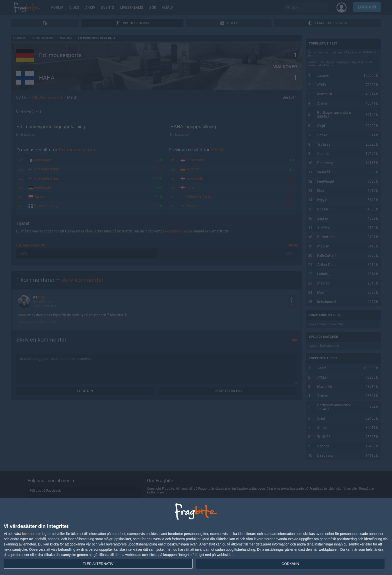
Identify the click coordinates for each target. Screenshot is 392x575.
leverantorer (32, 534)
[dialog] (196, 537)
